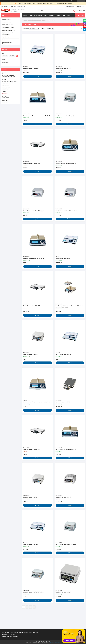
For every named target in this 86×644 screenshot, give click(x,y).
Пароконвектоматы (6, 19)
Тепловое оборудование (7, 25)
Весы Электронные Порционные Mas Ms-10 (33, 258)
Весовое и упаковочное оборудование (37, 20)
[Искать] (39, 11)
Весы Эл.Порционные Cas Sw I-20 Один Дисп (66, 545)
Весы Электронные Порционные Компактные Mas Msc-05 (37, 402)
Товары (25, 15)
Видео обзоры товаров (36, 15)
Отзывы (3, 40)
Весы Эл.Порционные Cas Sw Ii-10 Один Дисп (34, 211)
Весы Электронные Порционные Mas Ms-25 (66, 450)
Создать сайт (4, 1)
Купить (39, 76)
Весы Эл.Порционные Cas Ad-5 (63, 258)
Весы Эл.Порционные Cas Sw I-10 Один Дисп (33, 592)
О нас (45, 15)
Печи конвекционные (6, 22)
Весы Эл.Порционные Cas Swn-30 (63, 592)
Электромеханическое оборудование (7, 43)
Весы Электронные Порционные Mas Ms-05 (66, 163)
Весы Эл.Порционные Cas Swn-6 (31, 497)
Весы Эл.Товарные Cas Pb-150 (63, 402)
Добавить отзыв (82, 7)
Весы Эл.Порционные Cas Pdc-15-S (31, 450)
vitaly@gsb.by (5, 93)
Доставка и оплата (60, 15)
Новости (69, 15)
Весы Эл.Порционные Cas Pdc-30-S (31, 163)
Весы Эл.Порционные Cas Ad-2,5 (63, 355)
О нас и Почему (5, 37)
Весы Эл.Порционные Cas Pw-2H (63, 68)
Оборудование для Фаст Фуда (8, 30)
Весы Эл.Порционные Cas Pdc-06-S (31, 306)
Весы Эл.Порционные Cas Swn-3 (31, 355)
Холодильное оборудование (8, 27)
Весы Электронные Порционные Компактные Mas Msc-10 (37, 116)
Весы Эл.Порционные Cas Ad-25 (31, 545)
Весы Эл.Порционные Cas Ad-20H (31, 68)
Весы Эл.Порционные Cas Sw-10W (63, 497)
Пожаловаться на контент (55, 643)
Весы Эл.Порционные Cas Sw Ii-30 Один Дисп (66, 211)
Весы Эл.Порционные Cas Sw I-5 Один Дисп (66, 116)
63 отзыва (74, 1)
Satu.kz (49, 642)
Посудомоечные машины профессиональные (7, 34)
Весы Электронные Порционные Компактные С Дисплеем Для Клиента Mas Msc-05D (69, 306)
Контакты (51, 15)
